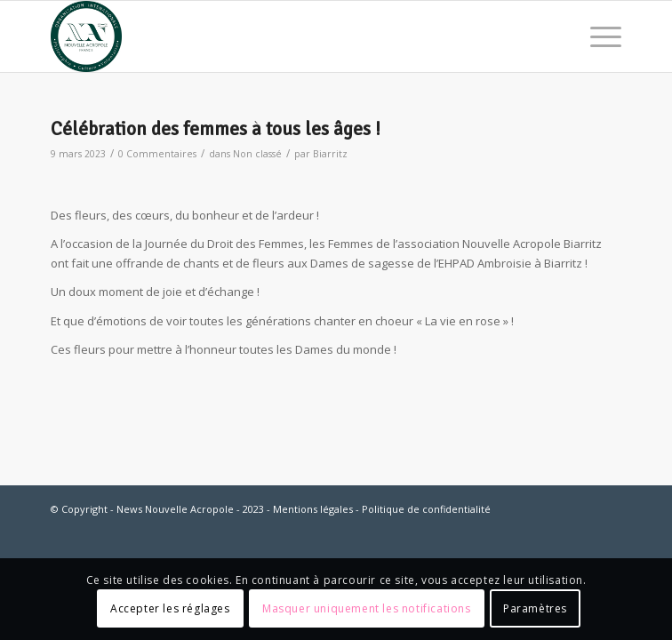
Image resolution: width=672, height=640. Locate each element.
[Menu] (597, 36)
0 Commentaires (157, 154)
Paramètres (535, 608)
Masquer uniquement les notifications (367, 608)
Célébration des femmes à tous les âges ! (216, 129)
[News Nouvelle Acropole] (279, 36)
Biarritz (330, 154)
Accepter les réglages (170, 608)
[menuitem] (597, 36)
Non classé (257, 154)
